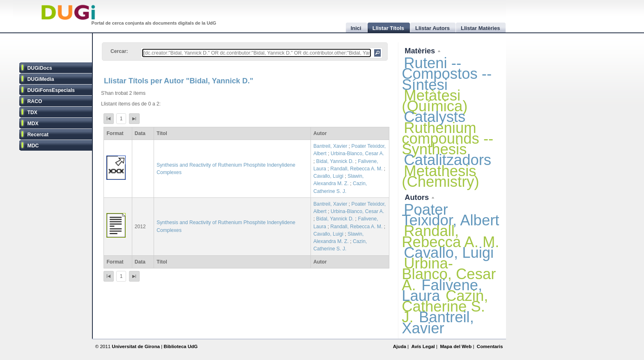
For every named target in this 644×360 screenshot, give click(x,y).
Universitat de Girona (136, 346)
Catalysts (435, 117)
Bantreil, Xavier (330, 146)
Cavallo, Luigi (328, 176)
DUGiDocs (40, 68)
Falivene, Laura (442, 290)
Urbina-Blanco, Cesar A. (357, 154)
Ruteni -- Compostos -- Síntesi (447, 74)
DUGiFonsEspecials (51, 90)
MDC (33, 146)
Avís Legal (423, 346)
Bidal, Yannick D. (335, 161)
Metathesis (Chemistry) (440, 176)
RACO (35, 101)
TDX (32, 112)
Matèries (421, 51)
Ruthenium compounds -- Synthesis (447, 139)
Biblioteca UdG (181, 346)
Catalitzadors (447, 160)
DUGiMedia (41, 79)
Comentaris (490, 346)
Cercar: (119, 51)
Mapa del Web (456, 346)
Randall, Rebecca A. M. (356, 169)
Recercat (38, 135)
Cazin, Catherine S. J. (445, 306)
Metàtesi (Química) (435, 101)
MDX (33, 124)
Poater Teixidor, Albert (450, 215)
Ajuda (400, 346)
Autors (418, 197)
